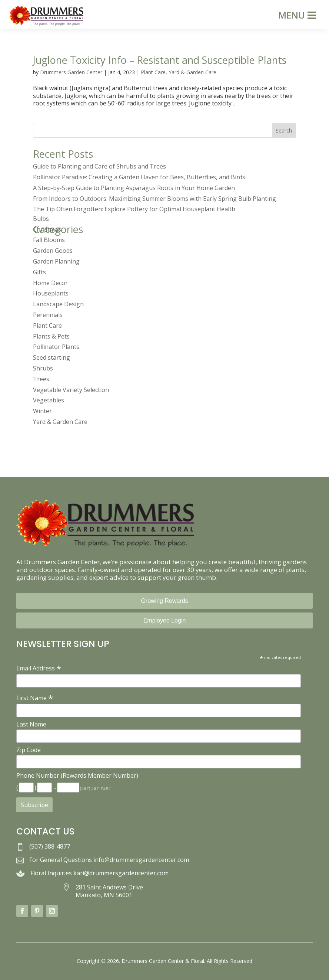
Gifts (39, 272)
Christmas (47, 229)
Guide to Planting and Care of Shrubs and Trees (99, 166)
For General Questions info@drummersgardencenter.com (109, 860)
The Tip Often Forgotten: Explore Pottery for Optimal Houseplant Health (134, 209)
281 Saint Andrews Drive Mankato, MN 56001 (109, 891)
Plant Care (153, 72)
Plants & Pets (51, 336)
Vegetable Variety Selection (71, 390)
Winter (42, 411)
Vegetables (49, 400)
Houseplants (51, 293)
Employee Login (165, 620)
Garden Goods (53, 251)
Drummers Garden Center (71, 72)
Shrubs (43, 368)
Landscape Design (58, 304)
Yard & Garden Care (192, 72)
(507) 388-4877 (50, 846)
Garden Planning (56, 261)
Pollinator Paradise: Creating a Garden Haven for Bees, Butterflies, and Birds (139, 177)
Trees (41, 379)
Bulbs (41, 219)
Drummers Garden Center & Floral (163, 961)
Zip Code (29, 750)
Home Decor (50, 283)
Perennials (48, 315)
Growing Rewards (164, 601)
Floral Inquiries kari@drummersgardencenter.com (99, 873)
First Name (35, 698)
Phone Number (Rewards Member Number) (77, 775)
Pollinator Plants (56, 347)
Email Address (39, 668)
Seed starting (51, 357)
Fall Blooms (49, 240)
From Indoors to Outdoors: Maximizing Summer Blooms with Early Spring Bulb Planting (154, 199)
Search (284, 130)
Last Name (31, 724)
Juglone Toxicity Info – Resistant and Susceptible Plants (160, 60)
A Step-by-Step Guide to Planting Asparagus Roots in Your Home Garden (134, 188)
